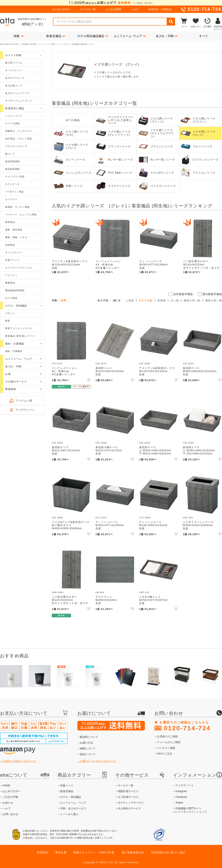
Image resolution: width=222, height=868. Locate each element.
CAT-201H (188, 364)
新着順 (162, 300)
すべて (204, 36)
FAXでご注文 (165, 754)
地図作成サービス (128, 791)
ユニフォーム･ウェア (130, 36)
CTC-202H (145, 518)
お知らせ (8, 803)
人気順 (130, 300)
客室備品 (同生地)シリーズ (32, 44)
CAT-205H (188, 443)
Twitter (179, 803)
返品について (88, 754)
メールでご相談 (166, 748)
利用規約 (43, 852)
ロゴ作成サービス (128, 797)
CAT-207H (101, 364)
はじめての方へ (61, 9)
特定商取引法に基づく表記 (168, 852)
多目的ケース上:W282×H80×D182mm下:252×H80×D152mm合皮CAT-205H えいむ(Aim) (199, 453)
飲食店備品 (56, 36)
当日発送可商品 (183, 294)
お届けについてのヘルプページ (98, 761)
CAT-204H (145, 443)
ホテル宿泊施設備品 (93, 36)
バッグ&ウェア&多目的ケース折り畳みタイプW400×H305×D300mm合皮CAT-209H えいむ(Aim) (71, 528)
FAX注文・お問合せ (160, 9)
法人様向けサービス (129, 808)
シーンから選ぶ (69, 814)
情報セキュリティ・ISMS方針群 (94, 852)
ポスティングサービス (131, 803)
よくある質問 (113, 9)
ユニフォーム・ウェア (73, 803)
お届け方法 (86, 743)
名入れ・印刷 (167, 36)
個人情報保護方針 (133, 852)
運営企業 (61, 852)
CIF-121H (57, 364)
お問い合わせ (10, 814)
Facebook (181, 797)
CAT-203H (101, 443)
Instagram (181, 791)
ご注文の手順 (10, 797)
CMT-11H (144, 592)
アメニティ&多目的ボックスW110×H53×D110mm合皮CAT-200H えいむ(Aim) (70, 266)
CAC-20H (188, 518)
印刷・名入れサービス (73, 808)
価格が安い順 (192, 300)
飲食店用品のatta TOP (9, 44)
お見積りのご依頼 (167, 736)
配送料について (89, 737)
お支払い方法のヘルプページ (19, 761)
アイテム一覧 (24, 401)
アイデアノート (25, 410)
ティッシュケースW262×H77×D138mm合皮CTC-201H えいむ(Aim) (155, 266)
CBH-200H (58, 592)
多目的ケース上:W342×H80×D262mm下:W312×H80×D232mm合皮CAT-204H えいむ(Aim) (155, 453)
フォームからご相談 (169, 742)
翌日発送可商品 (212, 294)
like (89, 381)
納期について (88, 748)
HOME (6, 785)
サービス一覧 (88, 9)
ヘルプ (135, 9)
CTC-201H (101, 518)
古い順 (175, 300)
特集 (19, 36)
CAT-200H (145, 364)
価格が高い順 (214, 300)
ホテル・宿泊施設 (71, 797)
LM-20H (100, 592)
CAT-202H (57, 443)
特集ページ (67, 785)
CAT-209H (57, 518)
